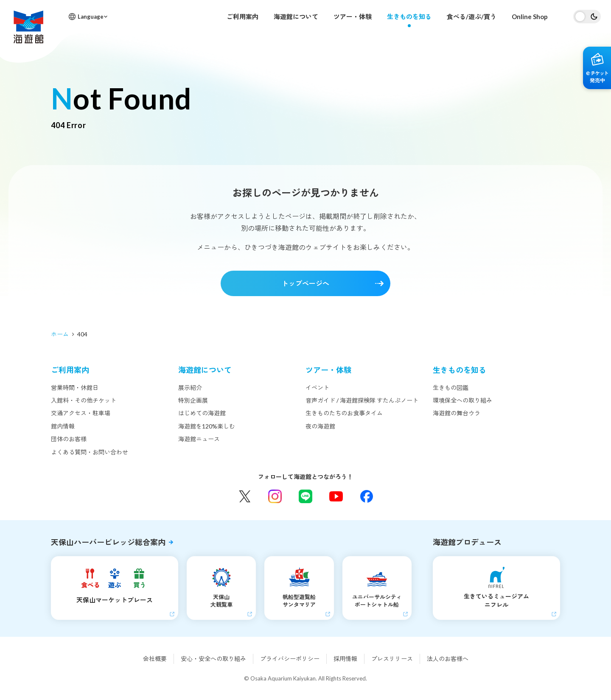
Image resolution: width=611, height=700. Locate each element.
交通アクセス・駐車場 (81, 413)
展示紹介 (190, 388)
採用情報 (345, 659)
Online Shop (530, 17)
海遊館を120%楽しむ (207, 426)
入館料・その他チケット (84, 400)
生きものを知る (409, 17)
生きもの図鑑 (451, 388)
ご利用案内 (242, 17)
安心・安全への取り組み (213, 659)
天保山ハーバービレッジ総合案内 (108, 542)
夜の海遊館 (320, 426)
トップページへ (305, 283)
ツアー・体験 (353, 17)
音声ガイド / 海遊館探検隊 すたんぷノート (362, 400)
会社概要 (155, 659)
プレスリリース (392, 659)
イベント (317, 388)
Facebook (367, 496)
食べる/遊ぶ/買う (472, 17)
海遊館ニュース (199, 439)
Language (91, 17)
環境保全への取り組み (462, 400)
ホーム (60, 334)
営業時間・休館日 (75, 388)
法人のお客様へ (448, 659)
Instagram (275, 496)
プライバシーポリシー (290, 659)
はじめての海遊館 (202, 413)
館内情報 (63, 426)
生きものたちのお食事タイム (344, 413)
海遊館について (296, 17)
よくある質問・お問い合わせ (90, 452)
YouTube (336, 496)
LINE (305, 496)
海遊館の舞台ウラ (457, 413)
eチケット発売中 (597, 68)
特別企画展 (193, 400)
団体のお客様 (69, 439)
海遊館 (28, 27)
